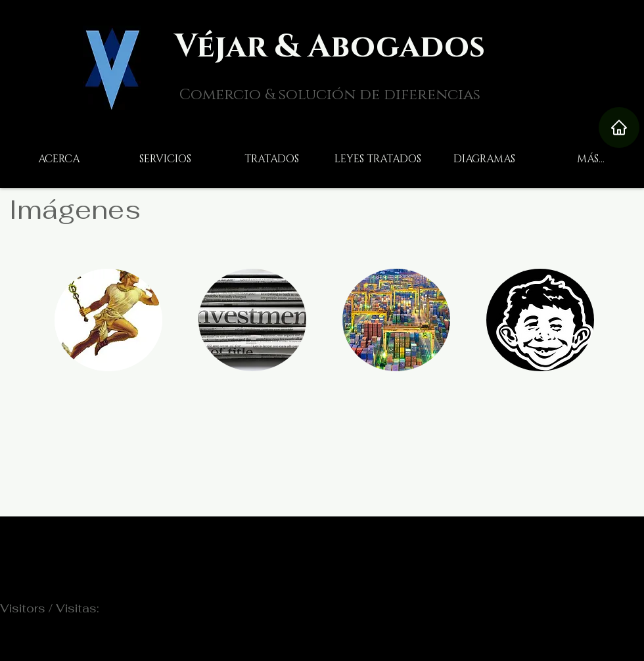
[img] (252, 320)
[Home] (619, 127)
